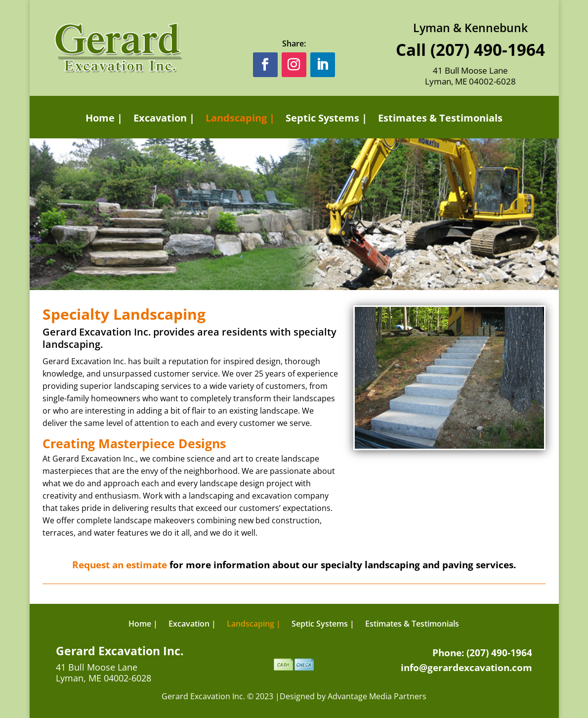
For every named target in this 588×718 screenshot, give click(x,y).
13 (466, 429)
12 (458, 429)
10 (441, 429)
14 (475, 429)
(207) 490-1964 (488, 50)
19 (517, 429)
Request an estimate (120, 565)
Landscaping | (240, 118)
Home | (104, 118)
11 (449, 429)
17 (500, 429)
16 (491, 429)
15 (483, 429)
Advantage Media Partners (377, 696)
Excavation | (164, 118)
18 (508, 429)
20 (525, 429)
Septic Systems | (326, 118)
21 (533, 429)
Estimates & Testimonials (440, 118)
